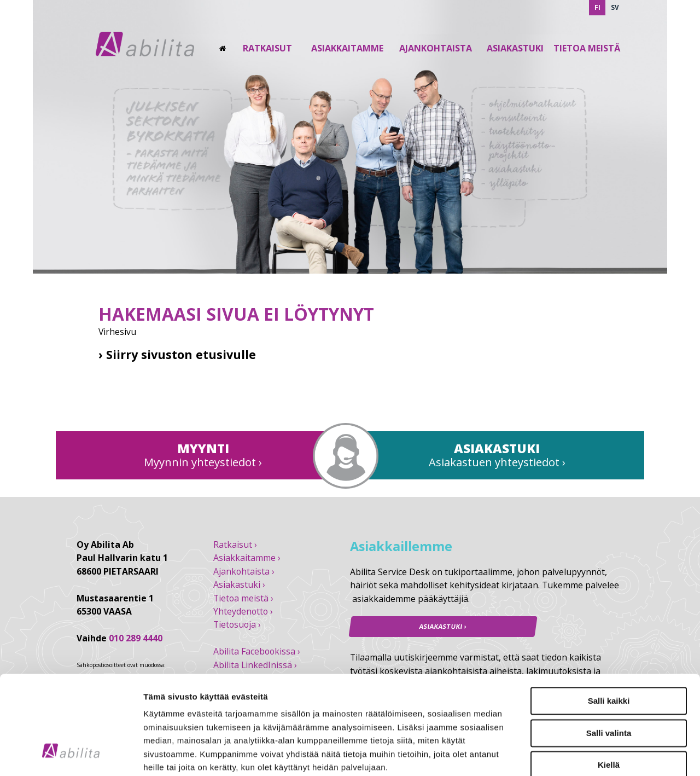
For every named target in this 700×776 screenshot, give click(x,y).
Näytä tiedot (585, 754)
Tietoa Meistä (587, 48)
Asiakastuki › (239, 584)
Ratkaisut (267, 48)
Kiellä (609, 681)
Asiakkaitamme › (247, 558)
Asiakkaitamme (347, 48)
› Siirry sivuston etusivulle (177, 354)
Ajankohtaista (436, 48)
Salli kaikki (609, 616)
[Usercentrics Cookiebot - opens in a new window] (71, 755)
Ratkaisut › (235, 545)
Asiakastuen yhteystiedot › (497, 462)
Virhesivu (117, 332)
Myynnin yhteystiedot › (203, 462)
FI (597, 7)
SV (615, 7)
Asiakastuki (515, 48)
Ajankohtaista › (244, 571)
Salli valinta (609, 648)
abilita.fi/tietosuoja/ (222, 710)
